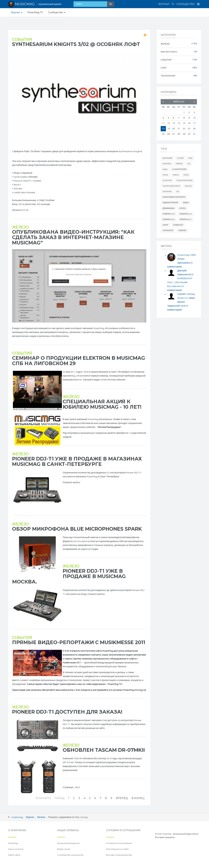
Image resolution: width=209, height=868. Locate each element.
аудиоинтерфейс (170, 203)
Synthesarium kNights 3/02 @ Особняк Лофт (76, 44)
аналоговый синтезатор (174, 197)
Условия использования (119, 843)
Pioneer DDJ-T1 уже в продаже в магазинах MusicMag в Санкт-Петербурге (77, 461)
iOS (189, 164)
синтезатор (168, 231)
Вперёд (122, 798)
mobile (176, 175)
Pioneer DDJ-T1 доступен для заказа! (67, 712)
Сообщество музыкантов (70, 855)
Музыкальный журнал (68, 843)
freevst (179, 164)
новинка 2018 (169, 214)
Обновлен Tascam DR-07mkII (104, 750)
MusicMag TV (35, 12)
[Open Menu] (198, 4)
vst (178, 192)
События (22, 40)
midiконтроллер (179, 169)
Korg (165, 169)
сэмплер (182, 231)
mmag (165, 175)
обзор (165, 225)
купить (182, 208)
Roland (188, 186)
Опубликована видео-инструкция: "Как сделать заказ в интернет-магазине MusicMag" (73, 237)
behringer (167, 158)
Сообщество (185, 4)
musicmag (186, 255)
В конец (138, 798)
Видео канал (64, 849)
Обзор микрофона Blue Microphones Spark (77, 529)
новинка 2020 (169, 219)
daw (190, 158)
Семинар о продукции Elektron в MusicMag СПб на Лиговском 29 (79, 361)
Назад (60, 798)
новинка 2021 (186, 219)
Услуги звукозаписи (180, 263)
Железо (20, 227)
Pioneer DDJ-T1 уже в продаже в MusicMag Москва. (69, 576)
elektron (167, 164)
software (167, 192)
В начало (43, 798)
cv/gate (180, 158)
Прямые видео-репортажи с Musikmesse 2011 (79, 642)
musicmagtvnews (184, 181)
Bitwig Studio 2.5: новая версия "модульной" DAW (181, 302)
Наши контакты (16, 849)
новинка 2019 (186, 214)
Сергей (183, 294)
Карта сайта (14, 855)
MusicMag (167, 181)
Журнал (164, 4)
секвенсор (178, 225)
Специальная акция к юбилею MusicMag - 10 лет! (102, 404)
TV (173, 4)
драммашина (169, 208)
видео (186, 203)
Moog (186, 175)
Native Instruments (171, 186)
